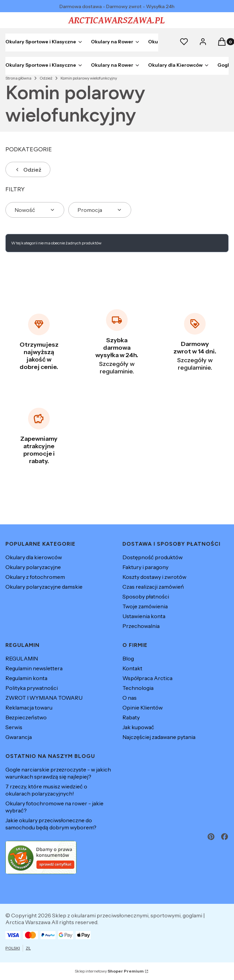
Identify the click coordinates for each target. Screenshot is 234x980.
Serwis (14, 727)
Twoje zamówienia (145, 606)
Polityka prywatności (32, 688)
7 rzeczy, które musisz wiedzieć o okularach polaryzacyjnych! (46, 790)
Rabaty (131, 717)
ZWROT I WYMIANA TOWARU (44, 698)
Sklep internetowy (109, 971)
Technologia (138, 688)
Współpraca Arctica (147, 678)
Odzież (46, 78)
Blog (128, 658)
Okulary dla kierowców (34, 557)
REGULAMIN (22, 658)
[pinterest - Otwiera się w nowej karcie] (211, 837)
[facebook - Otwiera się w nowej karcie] (225, 837)
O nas (130, 698)
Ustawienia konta (144, 616)
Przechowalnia (141, 626)
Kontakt (132, 668)
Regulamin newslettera (34, 668)
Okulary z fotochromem (35, 577)
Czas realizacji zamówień (153, 587)
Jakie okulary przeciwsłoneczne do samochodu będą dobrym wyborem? (51, 824)
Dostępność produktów (153, 557)
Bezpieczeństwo (26, 717)
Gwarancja (19, 737)
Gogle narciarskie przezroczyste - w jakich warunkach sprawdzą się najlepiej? (58, 773)
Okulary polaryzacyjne (33, 567)
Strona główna (18, 78)
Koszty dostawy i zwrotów (154, 577)
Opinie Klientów (143, 707)
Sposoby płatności (146, 596)
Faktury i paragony (145, 567)
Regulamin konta (26, 678)
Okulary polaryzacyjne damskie (44, 587)
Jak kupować (138, 727)
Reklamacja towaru (29, 707)
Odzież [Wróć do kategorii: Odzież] (28, 170)
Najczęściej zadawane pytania (159, 737)
